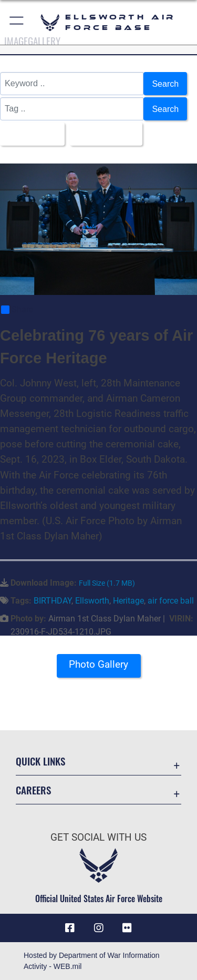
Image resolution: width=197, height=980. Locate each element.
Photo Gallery (98, 664)
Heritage (128, 601)
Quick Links (40, 762)
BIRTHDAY (53, 601)
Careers (33, 790)
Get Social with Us (98, 837)
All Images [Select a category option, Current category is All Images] (29, 134)
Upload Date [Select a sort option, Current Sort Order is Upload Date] (103, 134)
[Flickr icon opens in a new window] (127, 928)
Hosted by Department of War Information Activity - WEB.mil (92, 961)
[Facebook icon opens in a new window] (70, 928)
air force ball (171, 601)
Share (17, 310)
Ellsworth (92, 601)
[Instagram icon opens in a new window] (99, 928)
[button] (17, 22)
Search (165, 84)
